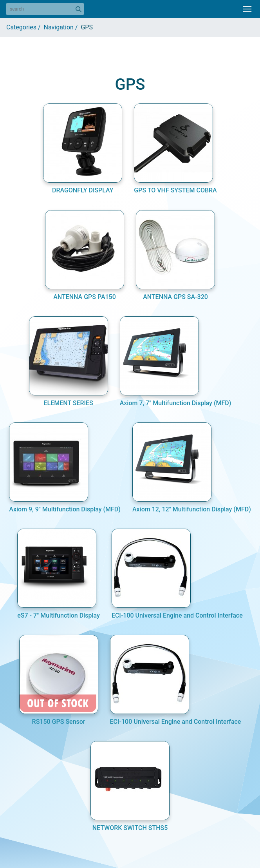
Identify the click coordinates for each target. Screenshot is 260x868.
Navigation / (62, 27)
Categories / (25, 27)
